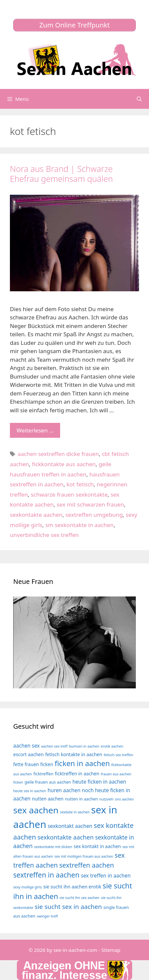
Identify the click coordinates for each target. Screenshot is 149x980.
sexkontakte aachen (36, 515)
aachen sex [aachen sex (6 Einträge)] (26, 746)
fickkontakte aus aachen (64, 464)
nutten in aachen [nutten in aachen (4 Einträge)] (82, 799)
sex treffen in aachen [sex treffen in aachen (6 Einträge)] (106, 876)
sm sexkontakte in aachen (79, 525)
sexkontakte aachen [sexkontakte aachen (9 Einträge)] (65, 837)
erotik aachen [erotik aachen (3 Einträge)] (112, 746)
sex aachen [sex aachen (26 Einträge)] (36, 810)
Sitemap (111, 950)
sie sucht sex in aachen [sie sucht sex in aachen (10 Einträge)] (68, 907)
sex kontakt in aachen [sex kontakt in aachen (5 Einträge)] (97, 846)
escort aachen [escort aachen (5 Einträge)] (28, 754)
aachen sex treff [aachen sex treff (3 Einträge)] (55, 746)
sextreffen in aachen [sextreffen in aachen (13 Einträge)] (46, 875)
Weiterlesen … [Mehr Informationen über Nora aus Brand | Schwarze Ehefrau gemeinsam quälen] (35, 430)
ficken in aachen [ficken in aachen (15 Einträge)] (82, 763)
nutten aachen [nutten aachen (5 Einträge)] (48, 799)
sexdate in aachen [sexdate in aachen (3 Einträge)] (75, 812)
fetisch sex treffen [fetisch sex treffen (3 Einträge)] (118, 755)
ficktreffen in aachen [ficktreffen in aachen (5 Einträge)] (77, 774)
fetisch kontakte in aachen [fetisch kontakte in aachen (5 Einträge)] (74, 754)
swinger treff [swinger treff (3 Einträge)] (47, 916)
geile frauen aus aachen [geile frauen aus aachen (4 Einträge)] (48, 782)
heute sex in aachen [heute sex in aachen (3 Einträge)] (30, 791)
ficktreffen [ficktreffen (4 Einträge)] (43, 774)
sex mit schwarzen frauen (91, 504)
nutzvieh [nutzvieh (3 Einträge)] (107, 799)
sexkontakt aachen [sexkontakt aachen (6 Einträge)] (70, 826)
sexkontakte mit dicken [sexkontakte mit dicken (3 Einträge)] (53, 847)
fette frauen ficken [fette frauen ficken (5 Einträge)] (33, 764)
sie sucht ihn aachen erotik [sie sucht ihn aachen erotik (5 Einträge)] (72, 887)
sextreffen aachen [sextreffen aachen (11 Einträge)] (87, 865)
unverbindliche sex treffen (44, 535)
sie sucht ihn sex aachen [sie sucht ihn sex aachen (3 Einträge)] (79, 898)
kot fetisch (80, 484)
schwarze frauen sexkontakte (69, 494)
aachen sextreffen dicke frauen (58, 454)
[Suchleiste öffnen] (139, 99)
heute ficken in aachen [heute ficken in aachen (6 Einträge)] (99, 782)
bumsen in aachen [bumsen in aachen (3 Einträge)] (84, 746)
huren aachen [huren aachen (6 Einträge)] (64, 790)
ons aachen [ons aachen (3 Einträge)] (124, 799)
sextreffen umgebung (94, 515)
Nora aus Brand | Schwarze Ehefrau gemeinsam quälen (61, 174)
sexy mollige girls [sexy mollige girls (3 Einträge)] (27, 887)
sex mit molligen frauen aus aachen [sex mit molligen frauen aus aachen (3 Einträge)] (84, 856)
